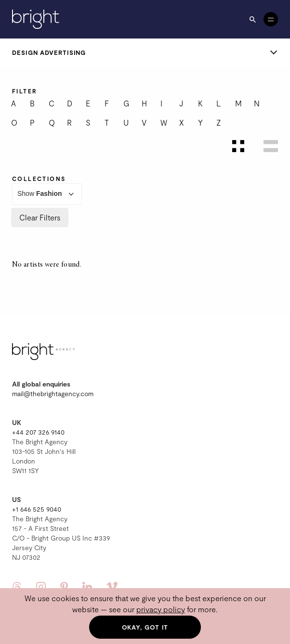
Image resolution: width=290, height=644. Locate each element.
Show (47, 194)
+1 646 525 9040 (37, 509)
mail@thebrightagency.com (53, 393)
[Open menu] (271, 19)
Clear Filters (40, 217)
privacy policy (161, 609)
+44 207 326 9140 (38, 432)
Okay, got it (145, 627)
